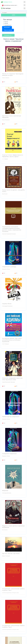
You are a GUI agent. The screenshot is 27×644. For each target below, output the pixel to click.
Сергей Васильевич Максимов (9, 382)
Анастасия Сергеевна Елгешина (9, 234)
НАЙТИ (13, 15)
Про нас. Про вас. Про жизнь (11, 553)
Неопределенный (8, 25)
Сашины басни (7, 304)
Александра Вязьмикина (7, 306)
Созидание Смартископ (9, 454)
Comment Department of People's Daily (10, 593)
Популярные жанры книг (9, 5)
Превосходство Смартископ (11, 417)
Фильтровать (7, 27)
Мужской (6, 22)
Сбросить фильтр (8, 30)
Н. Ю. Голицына (5, 344)
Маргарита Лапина (6, 269)
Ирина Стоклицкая (6, 556)
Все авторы (6, 8)
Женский (6, 24)
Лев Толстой (5, 194)
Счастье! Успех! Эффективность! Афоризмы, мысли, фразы (13, 156)
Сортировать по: (8, 35)
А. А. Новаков (5, 159)
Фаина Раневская (6, 120)
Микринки (5, 490)
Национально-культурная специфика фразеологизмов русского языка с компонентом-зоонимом (12, 229)
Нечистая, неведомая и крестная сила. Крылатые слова (12, 379)
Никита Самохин (6, 78)
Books (7, 2)
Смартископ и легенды (9, 267)
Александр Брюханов (7, 493)
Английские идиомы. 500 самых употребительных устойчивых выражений (12, 340)
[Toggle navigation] (25, 2)
